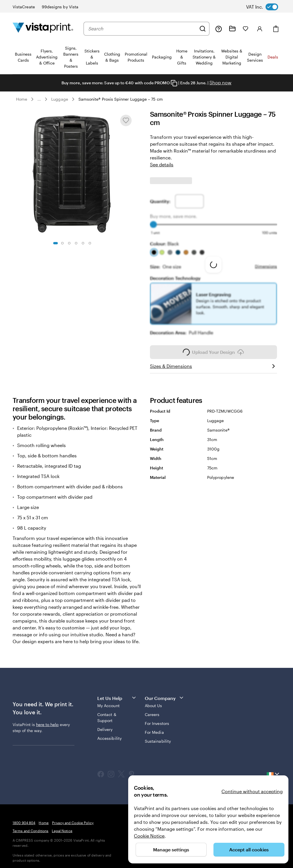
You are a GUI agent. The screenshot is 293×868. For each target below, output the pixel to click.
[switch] (267, 7)
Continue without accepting (252, 791)
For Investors (157, 719)
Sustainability (158, 737)
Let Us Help (117, 694)
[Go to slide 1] (56, 243)
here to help (47, 720)
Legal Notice (62, 827)
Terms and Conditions (30, 827)
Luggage (60, 99)
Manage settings (171, 850)
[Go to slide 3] (69, 243)
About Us (154, 702)
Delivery (105, 725)
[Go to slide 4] (76, 243)
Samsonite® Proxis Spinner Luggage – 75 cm (121, 99)
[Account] (260, 29)
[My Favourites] (246, 29)
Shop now (220, 82)
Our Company (165, 694)
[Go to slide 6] (90, 243)
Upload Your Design (213, 348)
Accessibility (109, 734)
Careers (152, 710)
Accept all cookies (249, 850)
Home (22, 99)
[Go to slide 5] (83, 243)
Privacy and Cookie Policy (73, 819)
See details (162, 164)
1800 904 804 (24, 819)
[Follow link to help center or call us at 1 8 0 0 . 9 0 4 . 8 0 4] (219, 29)
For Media (154, 728)
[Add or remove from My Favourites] (126, 120)
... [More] (39, 99)
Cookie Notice (149, 836)
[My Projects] (232, 29)
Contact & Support (107, 713)
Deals (273, 57)
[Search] (203, 29)
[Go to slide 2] (62, 243)
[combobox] (142, 29)
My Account (108, 702)
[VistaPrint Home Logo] (43, 29)
